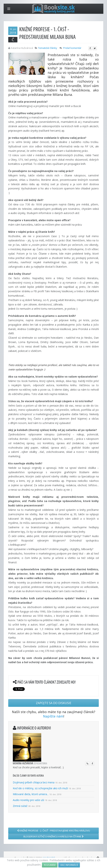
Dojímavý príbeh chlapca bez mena (34, 782)
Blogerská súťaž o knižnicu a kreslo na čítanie (53, 836)
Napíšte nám (53, 716)
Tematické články (48, 48)
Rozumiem (50, 865)
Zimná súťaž (20, 806)
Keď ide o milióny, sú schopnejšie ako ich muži (40, 788)
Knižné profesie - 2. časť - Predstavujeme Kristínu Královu (54, 831)
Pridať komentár (72, 48)
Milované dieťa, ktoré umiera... (31, 794)
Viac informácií (69, 865)
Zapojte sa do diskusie (54, 703)
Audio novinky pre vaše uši (29, 800)
